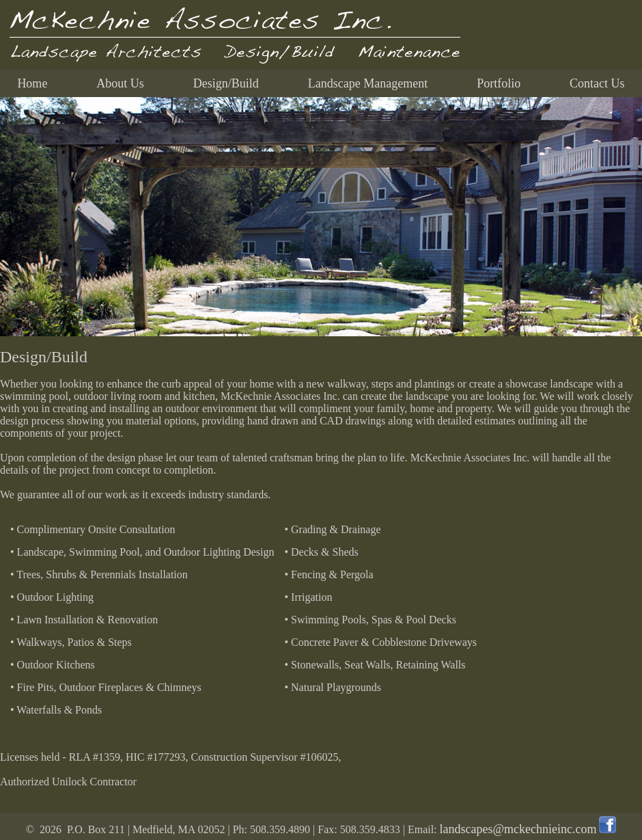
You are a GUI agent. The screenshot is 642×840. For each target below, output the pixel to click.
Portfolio (499, 83)
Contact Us (597, 83)
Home (32, 83)
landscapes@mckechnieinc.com (518, 829)
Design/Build (226, 83)
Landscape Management (368, 83)
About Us (120, 83)
